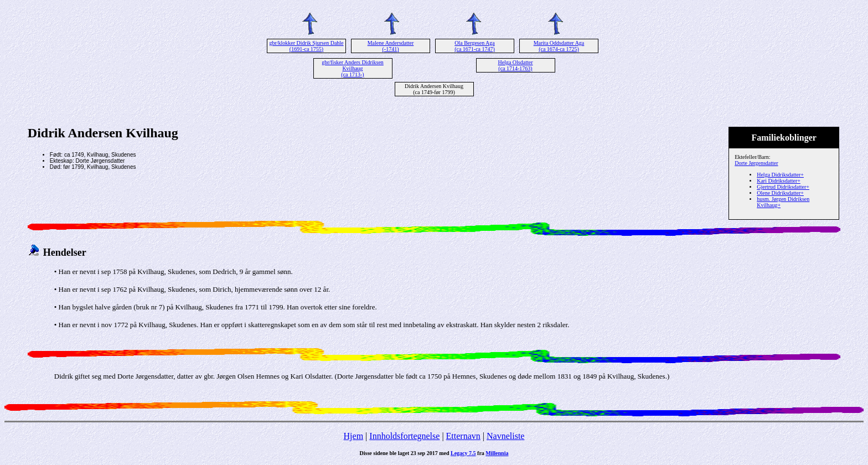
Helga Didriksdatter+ (780, 175)
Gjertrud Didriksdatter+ (783, 187)
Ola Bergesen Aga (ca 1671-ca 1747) (475, 46)
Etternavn (463, 436)
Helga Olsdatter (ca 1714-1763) (515, 65)
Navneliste (505, 436)
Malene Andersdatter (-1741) (391, 46)
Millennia (497, 453)
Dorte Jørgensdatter (756, 163)
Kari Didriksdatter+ (779, 181)
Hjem (354, 436)
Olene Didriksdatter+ (780, 193)
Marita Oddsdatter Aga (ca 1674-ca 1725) (559, 46)
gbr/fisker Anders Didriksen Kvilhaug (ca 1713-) (353, 68)
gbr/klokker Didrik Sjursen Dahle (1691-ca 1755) (306, 46)
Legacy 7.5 (463, 453)
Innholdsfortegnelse (404, 436)
